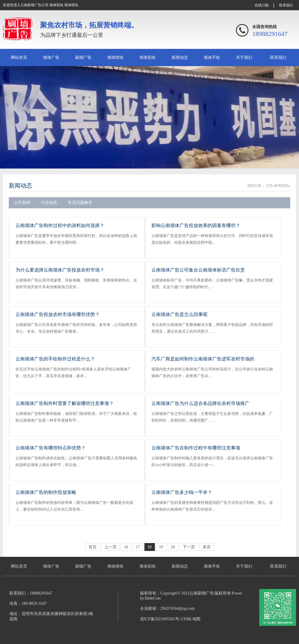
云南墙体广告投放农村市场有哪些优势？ (58, 314)
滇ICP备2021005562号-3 (161, 619)
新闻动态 (180, 57)
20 (173, 547)
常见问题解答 (80, 203)
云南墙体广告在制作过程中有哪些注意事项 (196, 448)
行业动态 (49, 203)
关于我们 (244, 57)
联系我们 (286, 5)
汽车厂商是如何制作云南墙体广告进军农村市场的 (203, 359)
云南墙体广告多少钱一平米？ (182, 492)
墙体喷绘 (115, 57)
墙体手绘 (212, 57)
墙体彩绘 (148, 57)
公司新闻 (22, 203)
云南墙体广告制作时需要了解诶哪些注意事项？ (65, 403)
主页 (269, 186)
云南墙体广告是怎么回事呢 (179, 314)
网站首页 (19, 57)
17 (138, 547)
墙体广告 (51, 57)
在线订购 (262, 5)
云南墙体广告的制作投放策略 (46, 492)
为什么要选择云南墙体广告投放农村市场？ (60, 270)
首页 (93, 547)
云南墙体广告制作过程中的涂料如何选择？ (60, 225)
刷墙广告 (83, 57)
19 (161, 547)
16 (126, 547)
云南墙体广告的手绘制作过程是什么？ (55, 359)
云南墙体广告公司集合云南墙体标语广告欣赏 (198, 270)
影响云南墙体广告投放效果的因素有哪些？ (196, 225)
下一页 (189, 547)
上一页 (110, 547)
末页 (207, 547)
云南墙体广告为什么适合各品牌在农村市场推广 (201, 403)
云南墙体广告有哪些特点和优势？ (51, 448)
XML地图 (192, 619)
